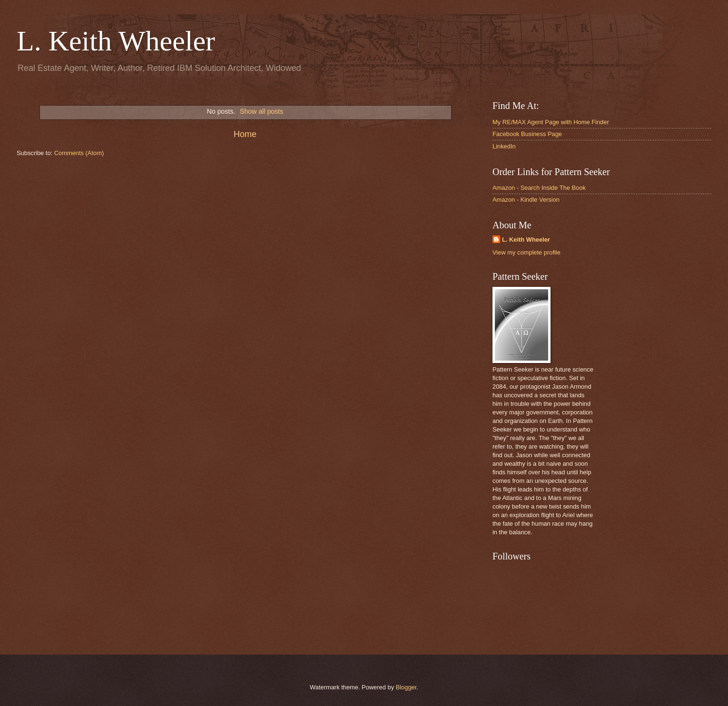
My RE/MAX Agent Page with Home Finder (551, 122)
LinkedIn (504, 146)
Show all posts (261, 111)
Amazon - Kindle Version (526, 200)
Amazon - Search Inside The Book (539, 188)
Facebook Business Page (527, 134)
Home (245, 134)
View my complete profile (526, 252)
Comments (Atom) (79, 153)
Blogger (406, 687)
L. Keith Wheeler (116, 41)
